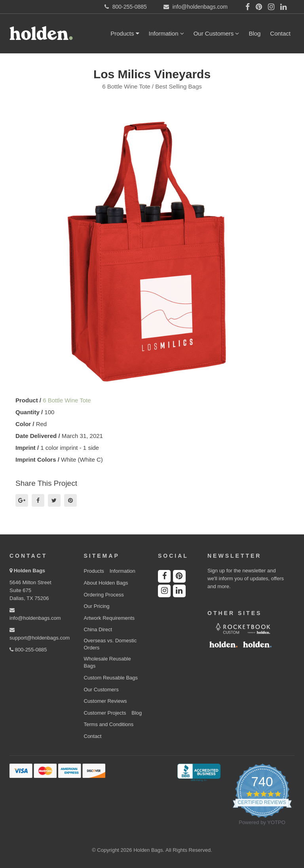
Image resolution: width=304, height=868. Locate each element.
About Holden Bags (106, 583)
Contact (280, 33)
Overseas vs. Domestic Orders (110, 644)
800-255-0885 (28, 650)
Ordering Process (104, 595)
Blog (255, 33)
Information (166, 33)
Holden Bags (29, 571)
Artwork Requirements (109, 618)
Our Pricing (97, 606)
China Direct (98, 629)
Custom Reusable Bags (111, 678)
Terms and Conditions (109, 724)
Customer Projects (105, 713)
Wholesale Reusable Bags (107, 662)
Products (125, 33)
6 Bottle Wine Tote (67, 400)
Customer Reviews (105, 701)
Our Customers (217, 33)
